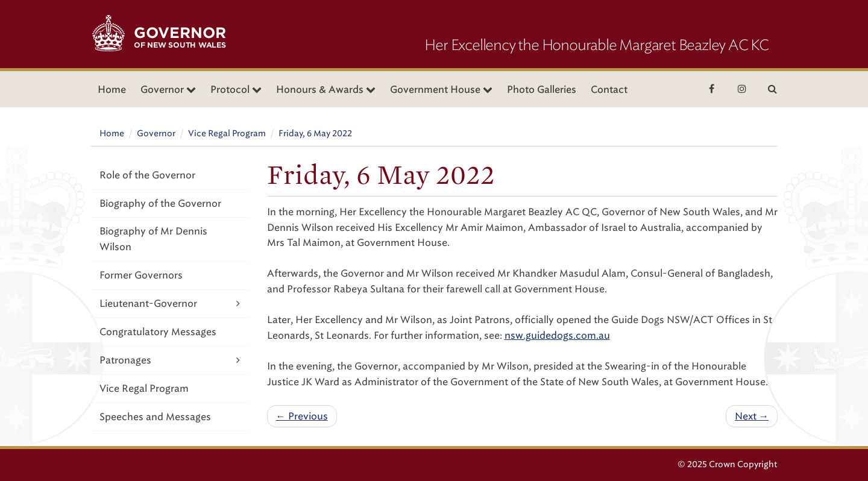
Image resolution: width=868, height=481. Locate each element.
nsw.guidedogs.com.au (557, 335)
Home (112, 90)
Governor (156, 134)
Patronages (170, 360)
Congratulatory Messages (158, 332)
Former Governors (141, 275)
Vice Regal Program (227, 134)
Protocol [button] (236, 90)
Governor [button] (168, 90)
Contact (609, 90)
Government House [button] (441, 90)
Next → (752, 416)
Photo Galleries (542, 90)
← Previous (302, 416)
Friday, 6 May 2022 (315, 134)
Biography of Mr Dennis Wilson (153, 239)
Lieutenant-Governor (170, 303)
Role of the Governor (147, 175)
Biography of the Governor (160, 203)
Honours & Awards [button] (326, 90)
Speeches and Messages (155, 417)
